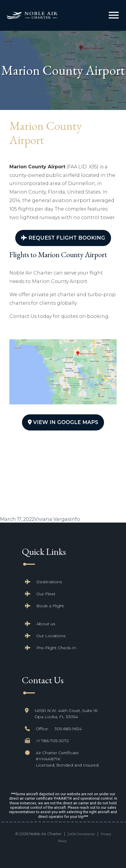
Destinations (49, 582)
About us (46, 624)
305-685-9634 (68, 729)
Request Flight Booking (63, 238)
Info (75, 519)
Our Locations (51, 636)
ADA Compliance (82, 834)
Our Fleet (46, 594)
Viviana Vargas (52, 519)
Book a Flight (50, 606)
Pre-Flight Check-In (56, 648)
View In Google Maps (63, 422)
